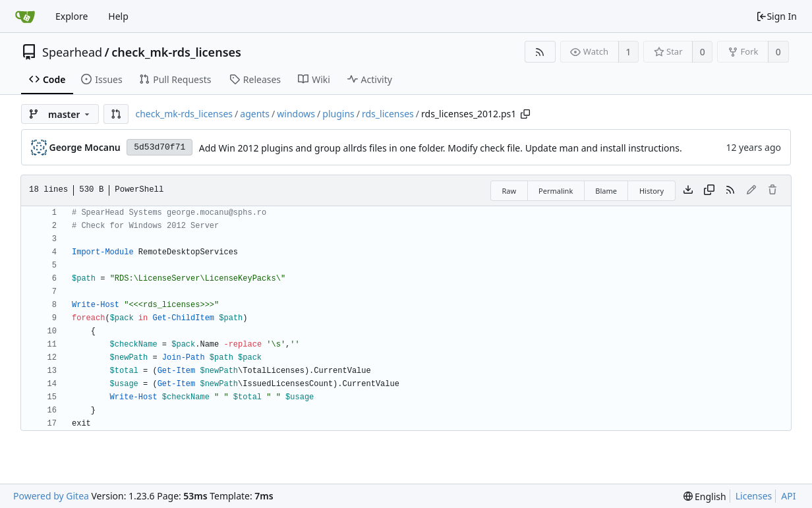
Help (118, 16)
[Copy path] (525, 114)
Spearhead (72, 52)
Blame (606, 191)
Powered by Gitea (51, 496)
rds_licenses (388, 114)
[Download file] (688, 190)
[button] (116, 114)
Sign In (776, 16)
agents (255, 114)
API (788, 496)
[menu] (705, 496)
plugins (338, 114)
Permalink (556, 191)
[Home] (25, 16)
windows (296, 114)
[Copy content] (709, 190)
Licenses (754, 496)
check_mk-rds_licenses (176, 52)
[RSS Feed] (540, 52)
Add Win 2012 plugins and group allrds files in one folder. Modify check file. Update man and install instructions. (441, 148)
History (652, 191)
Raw (509, 191)
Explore (72, 16)
